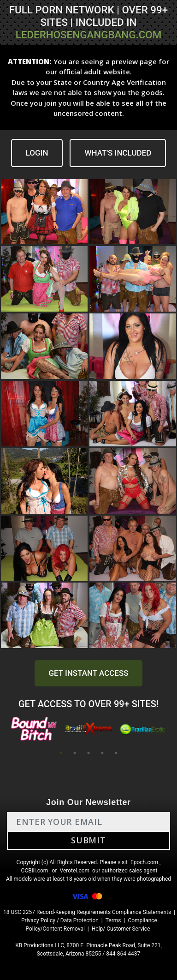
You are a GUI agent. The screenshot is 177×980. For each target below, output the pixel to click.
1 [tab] (61, 753)
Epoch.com (144, 862)
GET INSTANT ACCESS (88, 673)
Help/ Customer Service (121, 929)
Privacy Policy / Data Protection (60, 920)
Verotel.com (75, 871)
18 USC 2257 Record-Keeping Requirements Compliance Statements (87, 912)
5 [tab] (116, 753)
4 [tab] (102, 753)
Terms (113, 920)
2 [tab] (75, 753)
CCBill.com (35, 871)
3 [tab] (88, 753)
